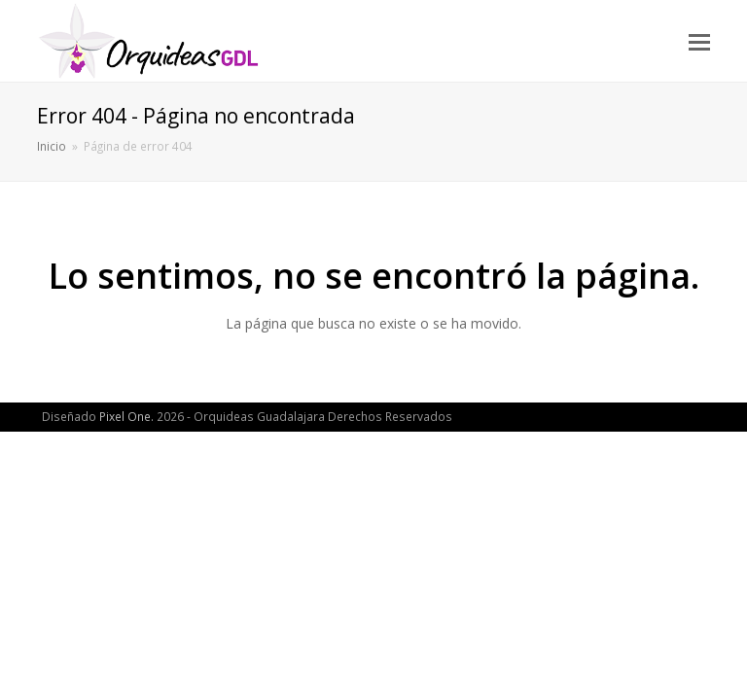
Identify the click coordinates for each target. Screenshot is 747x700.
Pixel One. (126, 417)
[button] (699, 41)
